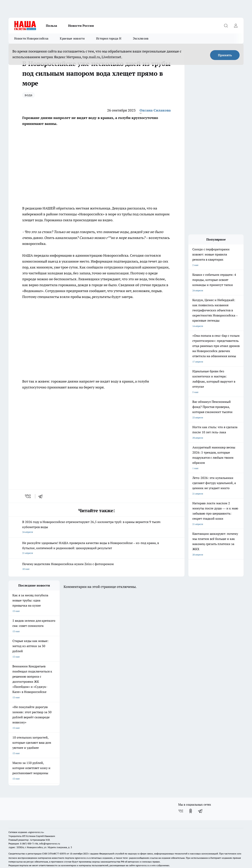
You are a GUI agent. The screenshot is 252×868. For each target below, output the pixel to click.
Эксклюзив (141, 38)
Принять (225, 55)
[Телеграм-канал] (200, 787)
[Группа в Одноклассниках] (191, 787)
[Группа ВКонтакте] (181, 787)
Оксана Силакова (155, 110)
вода (28, 95)
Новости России (81, 26)
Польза (51, 26)
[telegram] (42, 496)
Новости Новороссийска (31, 38)
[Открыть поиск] (226, 26)
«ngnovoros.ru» (36, 808)
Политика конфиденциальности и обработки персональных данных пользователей (54, 847)
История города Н (109, 38)
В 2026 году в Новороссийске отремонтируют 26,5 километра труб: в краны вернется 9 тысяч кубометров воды (96, 527)
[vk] (28, 496)
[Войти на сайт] (236, 26)
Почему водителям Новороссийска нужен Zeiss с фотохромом (96, 567)
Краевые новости (72, 38)
